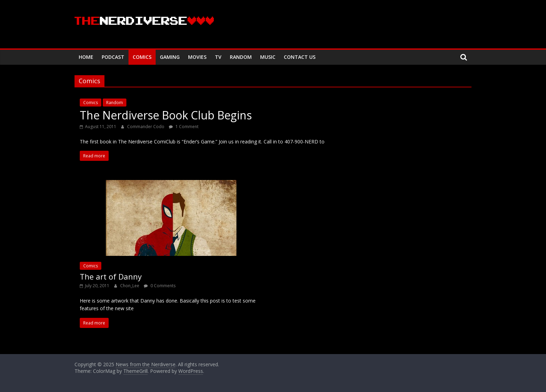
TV (218, 57)
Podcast (113, 57)
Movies (197, 57)
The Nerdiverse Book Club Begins (166, 115)
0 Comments (160, 286)
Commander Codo (146, 127)
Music (268, 57)
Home (86, 57)
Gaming (170, 57)
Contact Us (300, 57)
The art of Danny (111, 276)
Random (241, 57)
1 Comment (184, 127)
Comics (142, 57)
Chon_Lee (130, 286)
